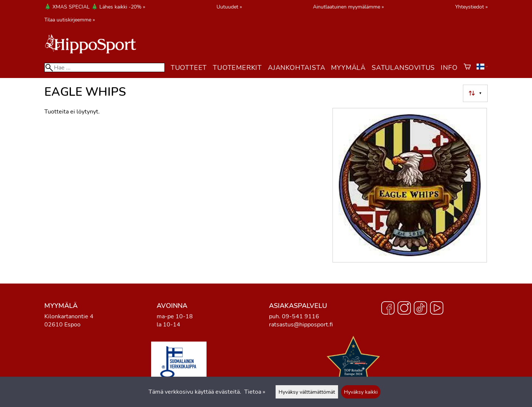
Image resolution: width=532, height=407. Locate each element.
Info (449, 68)
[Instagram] (404, 309)
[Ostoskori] (467, 68)
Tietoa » (255, 392)
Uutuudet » (229, 7)
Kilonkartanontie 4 (69, 316)
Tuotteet (189, 68)
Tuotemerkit (237, 68)
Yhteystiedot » (471, 7)
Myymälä (348, 68)
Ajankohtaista (296, 68)
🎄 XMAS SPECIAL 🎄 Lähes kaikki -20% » (95, 7)
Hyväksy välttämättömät (307, 392)
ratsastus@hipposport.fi (301, 325)
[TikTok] (420, 309)
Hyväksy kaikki (361, 392)
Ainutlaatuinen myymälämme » (348, 7)
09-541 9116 (301, 316)
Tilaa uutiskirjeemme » (70, 20)
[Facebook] (388, 309)
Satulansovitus (403, 68)
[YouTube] (437, 309)
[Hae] (105, 67)
